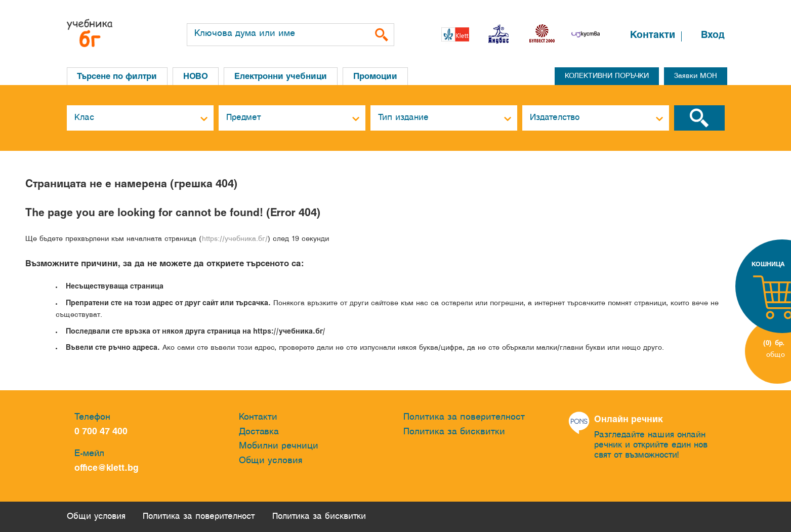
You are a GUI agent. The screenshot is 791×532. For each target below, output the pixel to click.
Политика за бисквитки (454, 432)
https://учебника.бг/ (235, 239)
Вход (713, 35)
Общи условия (271, 461)
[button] (609, 37)
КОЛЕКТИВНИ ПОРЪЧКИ (607, 76)
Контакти (653, 35)
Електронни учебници (282, 77)
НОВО (197, 77)
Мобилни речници (279, 446)
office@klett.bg (107, 468)
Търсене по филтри (118, 77)
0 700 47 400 (103, 432)
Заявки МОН (696, 76)
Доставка (259, 432)
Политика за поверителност (464, 417)
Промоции (377, 77)
